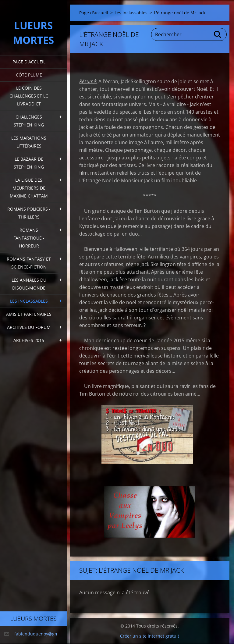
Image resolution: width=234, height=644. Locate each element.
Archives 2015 (29, 340)
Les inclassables (29, 301)
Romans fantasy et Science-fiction (29, 263)
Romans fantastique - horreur (29, 238)
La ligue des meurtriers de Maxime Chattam (29, 188)
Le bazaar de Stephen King (29, 163)
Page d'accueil (29, 62)
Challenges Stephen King (29, 121)
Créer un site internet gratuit (150, 636)
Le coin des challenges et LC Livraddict (29, 96)
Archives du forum (29, 327)
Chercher (218, 34)
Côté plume (29, 75)
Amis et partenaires (29, 314)
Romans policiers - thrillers (29, 213)
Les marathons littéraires (29, 142)
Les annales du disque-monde (29, 284)
